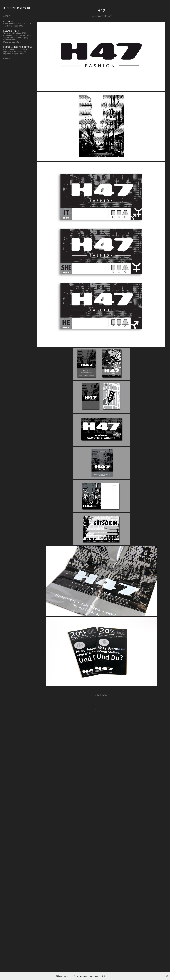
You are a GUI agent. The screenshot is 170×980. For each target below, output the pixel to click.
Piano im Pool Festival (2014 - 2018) (19, 24)
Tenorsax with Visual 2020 (15, 33)
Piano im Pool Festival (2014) (16, 49)
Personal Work (10, 40)
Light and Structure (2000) (15, 51)
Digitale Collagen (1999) (14, 54)
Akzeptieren (95, 976)
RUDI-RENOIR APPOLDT (17, 8)
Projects (8, 21)
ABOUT (7, 16)
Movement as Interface (13, 42)
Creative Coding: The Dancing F (17, 35)
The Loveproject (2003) (13, 26)
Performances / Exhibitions (18, 47)
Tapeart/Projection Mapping (16, 38)
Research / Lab (11, 31)
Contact (7, 59)
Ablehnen (106, 976)
